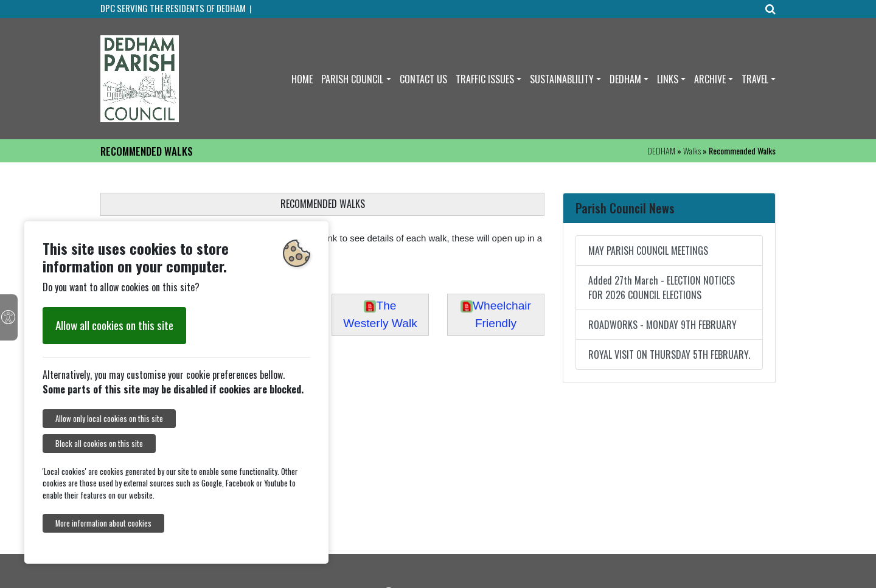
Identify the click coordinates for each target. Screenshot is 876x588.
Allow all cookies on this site (114, 325)
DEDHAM (625, 79)
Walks (692, 150)
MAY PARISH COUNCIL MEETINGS (648, 251)
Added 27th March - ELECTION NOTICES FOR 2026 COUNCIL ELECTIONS (662, 288)
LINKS (668, 79)
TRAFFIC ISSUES (485, 79)
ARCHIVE (710, 79)
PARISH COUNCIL (352, 79)
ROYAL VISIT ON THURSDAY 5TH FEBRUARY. (669, 355)
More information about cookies (103, 523)
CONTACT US (423, 79)
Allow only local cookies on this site (109, 419)
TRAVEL (755, 79)
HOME (302, 79)
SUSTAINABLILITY (562, 79)
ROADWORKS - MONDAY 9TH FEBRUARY (662, 325)
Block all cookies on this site (99, 444)
